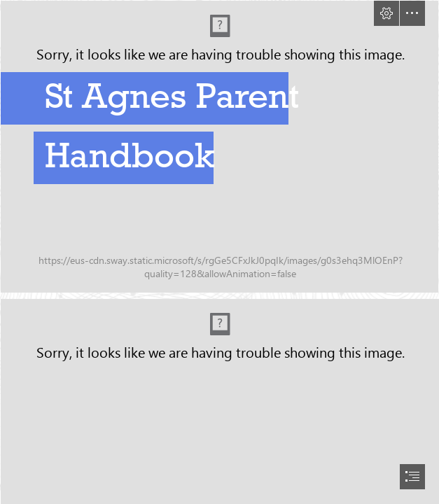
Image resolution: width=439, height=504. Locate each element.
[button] (386, 13)
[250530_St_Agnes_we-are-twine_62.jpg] (219, 147)
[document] (219, 252)
